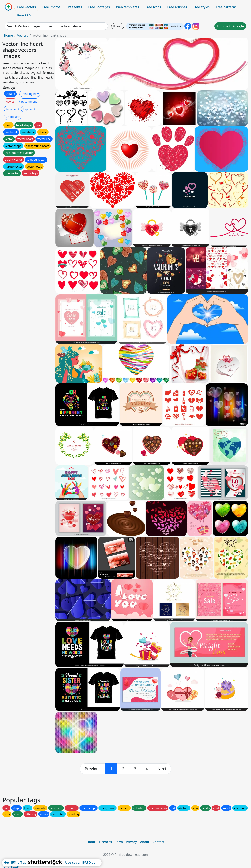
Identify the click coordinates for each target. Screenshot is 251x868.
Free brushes (177, 7)
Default (10, 94)
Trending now (30, 94)
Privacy (131, 842)
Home (8, 35)
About (145, 842)
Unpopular (13, 117)
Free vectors (27, 7)
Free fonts (74, 7)
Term (119, 842)
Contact (159, 842)
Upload (118, 26)
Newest (10, 101)
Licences (105, 842)
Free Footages (99, 7)
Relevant (11, 109)
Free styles (201, 7)
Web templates (128, 7)
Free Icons (153, 7)
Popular (28, 109)
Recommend (29, 101)
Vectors (23, 35)
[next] (162, 769)
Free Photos (51, 7)
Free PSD (24, 15)
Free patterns (226, 7)
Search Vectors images (24, 26)
